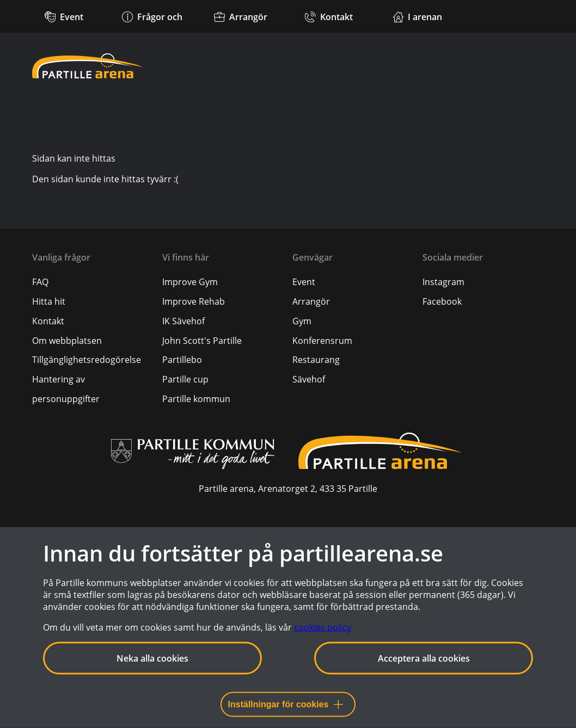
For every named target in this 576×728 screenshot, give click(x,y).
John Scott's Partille (202, 341)
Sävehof (309, 379)
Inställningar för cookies (286, 704)
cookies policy (323, 627)
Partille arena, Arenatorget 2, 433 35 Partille (288, 489)
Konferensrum (322, 341)
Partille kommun (196, 399)
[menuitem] (93, 282)
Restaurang (316, 360)
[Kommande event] (64, 16)
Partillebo (182, 360)
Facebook (442, 301)
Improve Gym (190, 282)
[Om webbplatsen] (67, 341)
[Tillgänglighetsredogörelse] (87, 360)
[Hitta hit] (49, 301)
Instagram (443, 282)
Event (304, 282)
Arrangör (311, 301)
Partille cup (185, 379)
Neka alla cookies (152, 658)
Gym (302, 321)
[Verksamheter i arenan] (417, 16)
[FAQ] (40, 282)
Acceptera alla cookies (424, 658)
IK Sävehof (183, 321)
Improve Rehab (194, 301)
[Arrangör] (241, 16)
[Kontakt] (329, 16)
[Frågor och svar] (152, 32)
